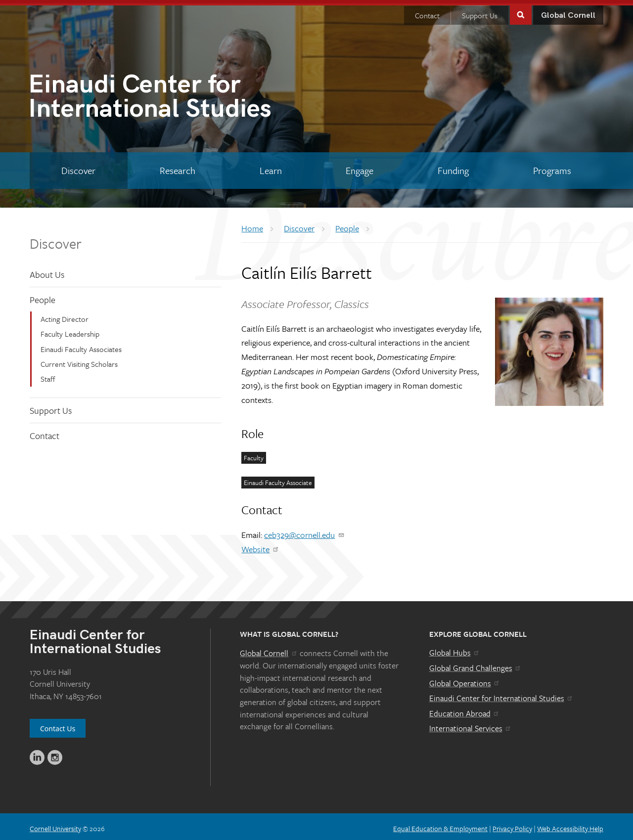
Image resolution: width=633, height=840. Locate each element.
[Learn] (271, 167)
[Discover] (79, 167)
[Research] (178, 167)
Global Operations (465, 680)
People (43, 296)
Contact (427, 12)
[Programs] (552, 167)
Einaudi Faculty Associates (81, 345)
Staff (48, 375)
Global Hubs (455, 649)
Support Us (480, 12)
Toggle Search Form (521, 11)
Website (260, 546)
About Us (47, 270)
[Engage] (360, 167)
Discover (56, 239)
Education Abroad (465, 710)
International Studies (172, 95)
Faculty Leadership (70, 330)
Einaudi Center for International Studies (501, 695)
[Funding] (453, 167)
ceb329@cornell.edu (304, 531)
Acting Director (65, 315)
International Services (471, 725)
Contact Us (58, 725)
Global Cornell (568, 12)
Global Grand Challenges (475, 664)
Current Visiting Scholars (79, 360)
